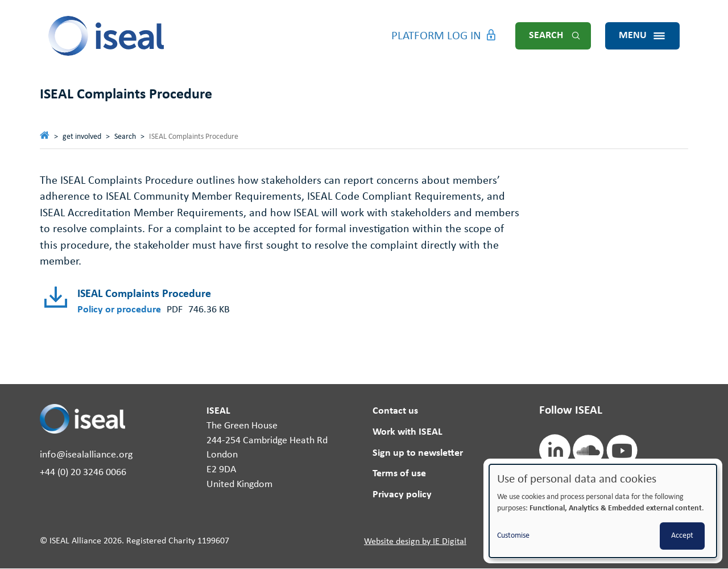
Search (546, 36)
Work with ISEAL (408, 432)
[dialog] (603, 511)
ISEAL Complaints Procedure (144, 294)
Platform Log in (436, 36)
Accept (682, 536)
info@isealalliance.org (86, 455)
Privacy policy (402, 495)
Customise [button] (513, 536)
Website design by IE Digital (415, 542)
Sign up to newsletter (418, 453)
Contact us (395, 411)
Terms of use (399, 474)
